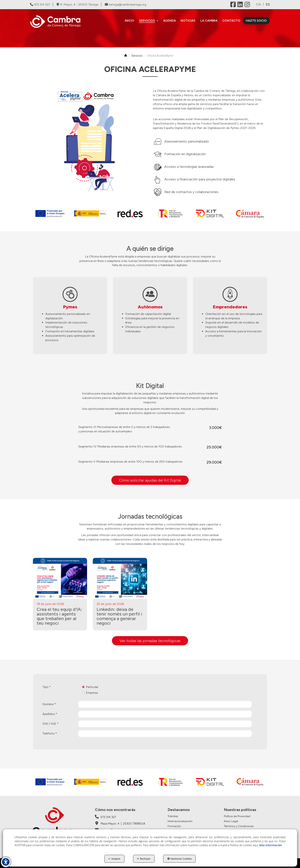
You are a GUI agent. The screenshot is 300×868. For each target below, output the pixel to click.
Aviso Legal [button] (231, 821)
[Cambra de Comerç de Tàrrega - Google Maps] (120, 824)
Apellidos (50, 714)
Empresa (90, 693)
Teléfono (50, 733)
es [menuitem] (268, 4)
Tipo (46, 687)
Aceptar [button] (114, 859)
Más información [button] (271, 845)
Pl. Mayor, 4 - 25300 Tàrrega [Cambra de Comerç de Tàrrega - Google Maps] (77, 4)
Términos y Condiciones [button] (239, 826)
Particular (90, 687)
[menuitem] (130, 21)
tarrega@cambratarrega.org (126, 4)
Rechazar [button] (144, 859)
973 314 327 (40, 4)
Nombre (49, 704)
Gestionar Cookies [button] (179, 859)
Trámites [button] (173, 816)
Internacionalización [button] (180, 821)
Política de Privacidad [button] (237, 816)
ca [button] (259, 4)
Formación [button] (174, 826)
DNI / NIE (50, 724)
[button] (58, 22)
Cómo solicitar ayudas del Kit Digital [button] (150, 480)
